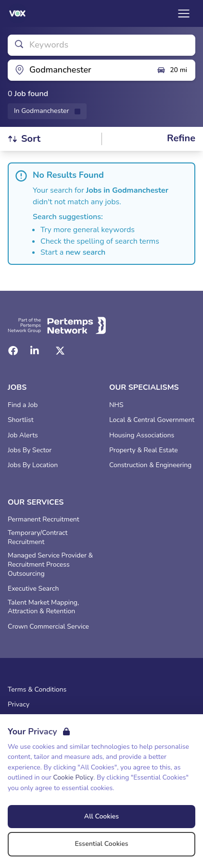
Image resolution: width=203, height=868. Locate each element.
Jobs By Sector (30, 450)
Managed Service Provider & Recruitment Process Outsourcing (50, 565)
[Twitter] (60, 351)
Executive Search (33, 589)
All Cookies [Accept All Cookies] (101, 816)
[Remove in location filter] (47, 111)
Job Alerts (23, 435)
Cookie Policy (73, 777)
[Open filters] (181, 139)
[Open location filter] (78, 70)
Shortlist (21, 420)
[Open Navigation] (184, 13)
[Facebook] (13, 351)
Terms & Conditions (37, 690)
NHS (116, 405)
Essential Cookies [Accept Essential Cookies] (101, 844)
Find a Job (23, 405)
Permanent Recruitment (44, 520)
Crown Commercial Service (48, 627)
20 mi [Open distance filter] (172, 70)
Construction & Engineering (150, 465)
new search (85, 252)
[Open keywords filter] (101, 45)
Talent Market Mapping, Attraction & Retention (43, 607)
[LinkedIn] (35, 351)
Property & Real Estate (144, 450)
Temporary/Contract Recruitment (38, 538)
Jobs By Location (33, 465)
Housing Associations (142, 435)
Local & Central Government (152, 420)
